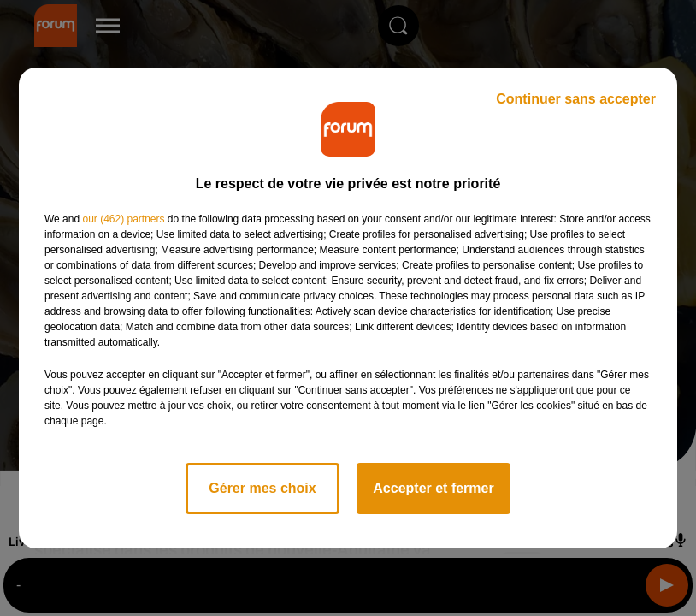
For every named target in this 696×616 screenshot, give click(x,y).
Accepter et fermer (433, 488)
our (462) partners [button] (123, 219)
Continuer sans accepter (576, 99)
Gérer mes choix (262, 488)
